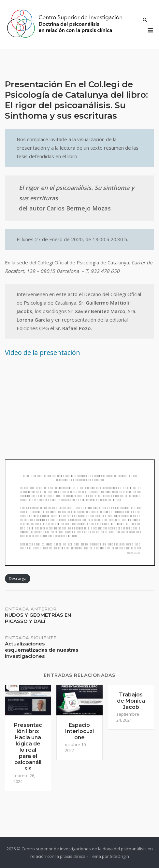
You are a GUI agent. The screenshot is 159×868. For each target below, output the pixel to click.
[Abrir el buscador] (145, 20)
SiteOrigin (119, 856)
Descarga (18, 579)
